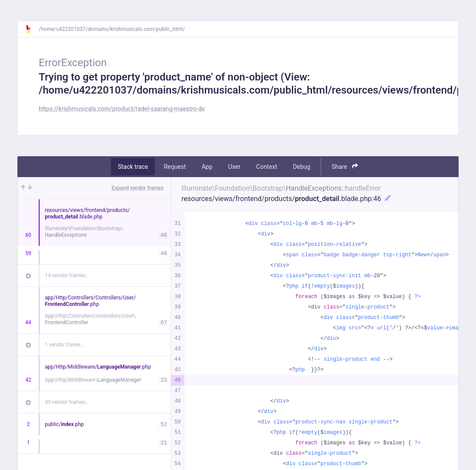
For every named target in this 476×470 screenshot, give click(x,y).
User (234, 167)
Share (345, 166)
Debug (302, 167)
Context (267, 167)
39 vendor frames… (67, 402)
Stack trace (133, 167)
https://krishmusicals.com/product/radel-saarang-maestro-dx (122, 109)
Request (175, 167)
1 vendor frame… (64, 345)
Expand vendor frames (138, 188)
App (207, 167)
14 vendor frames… (67, 275)
